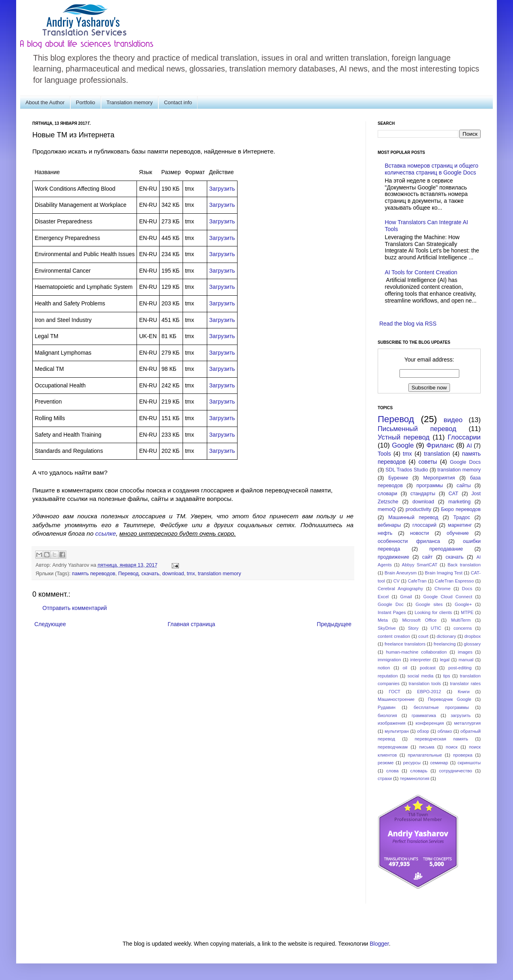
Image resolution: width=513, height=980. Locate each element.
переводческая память (441, 739)
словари (387, 494)
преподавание (446, 549)
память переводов (94, 574)
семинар (439, 763)
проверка (463, 755)
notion (384, 668)
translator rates (465, 683)
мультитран (397, 731)
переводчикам (393, 747)
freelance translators (405, 644)
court (424, 636)
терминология (415, 778)
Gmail (406, 597)
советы (428, 462)
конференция (430, 723)
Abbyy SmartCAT (420, 565)
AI (469, 446)
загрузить (461, 715)
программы (430, 486)
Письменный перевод (417, 429)
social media (420, 676)
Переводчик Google (450, 699)
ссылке (106, 533)
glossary (472, 644)
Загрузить (222, 189)
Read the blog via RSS (408, 324)
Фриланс (440, 445)
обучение (458, 533)
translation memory (220, 574)
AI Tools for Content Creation (421, 272)
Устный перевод (404, 437)
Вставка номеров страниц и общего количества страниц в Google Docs (432, 169)
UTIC (436, 628)
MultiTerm (461, 620)
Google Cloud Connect (448, 597)
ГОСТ (395, 692)
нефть (385, 533)
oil (405, 668)
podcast (428, 668)
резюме (386, 763)
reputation (388, 676)
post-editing (460, 668)
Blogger (379, 944)
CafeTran (417, 581)
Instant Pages (392, 612)
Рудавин (387, 707)
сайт (427, 557)
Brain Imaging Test (444, 573)
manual (466, 660)
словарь (419, 771)
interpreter (420, 660)
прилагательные (425, 755)
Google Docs (465, 462)
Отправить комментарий (75, 608)
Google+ (464, 604)
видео (453, 420)
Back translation (464, 565)
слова (392, 771)
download (173, 574)
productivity (418, 509)
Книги (464, 692)
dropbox (473, 636)
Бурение (398, 478)
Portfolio (86, 102)
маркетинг (460, 525)
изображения (392, 723)
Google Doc (391, 604)
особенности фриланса (409, 541)
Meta (383, 620)
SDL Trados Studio (407, 470)
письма (427, 747)
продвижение (393, 557)
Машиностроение (396, 699)
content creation (394, 636)
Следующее (50, 624)
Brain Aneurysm (401, 573)
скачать (150, 574)
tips (447, 676)
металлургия (467, 723)
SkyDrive (387, 628)
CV (397, 581)
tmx (191, 574)
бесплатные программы (441, 707)
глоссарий (424, 525)
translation (437, 454)
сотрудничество (456, 771)
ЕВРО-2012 (429, 692)
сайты (464, 486)
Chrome (443, 589)
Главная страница (191, 624)
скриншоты (469, 763)
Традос (462, 517)
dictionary (446, 636)
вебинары (389, 525)
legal (445, 660)
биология (387, 715)
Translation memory (130, 102)
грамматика (424, 715)
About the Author (45, 102)
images (465, 652)
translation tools (425, 683)
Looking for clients (433, 612)
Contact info (178, 102)
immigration (389, 660)
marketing (459, 502)
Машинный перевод (413, 517)
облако (445, 731)
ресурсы (412, 763)
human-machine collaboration (417, 652)
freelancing (445, 644)
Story (413, 628)
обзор (423, 731)
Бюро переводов (461, 509)
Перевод (128, 574)
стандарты (423, 494)
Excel (383, 597)
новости (419, 533)
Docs (467, 589)
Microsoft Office (419, 620)
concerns (463, 628)
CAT (453, 494)
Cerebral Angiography (400, 589)
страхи (385, 778)
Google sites (429, 604)
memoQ (387, 509)
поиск (452, 747)
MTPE (467, 612)
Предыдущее (334, 624)
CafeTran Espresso (454, 581)
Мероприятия (439, 478)
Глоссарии (464, 437)
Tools (384, 454)
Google (403, 445)
